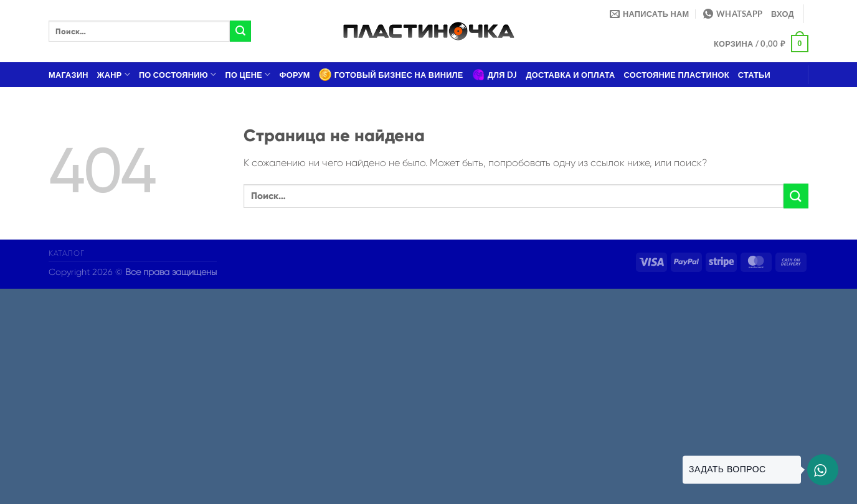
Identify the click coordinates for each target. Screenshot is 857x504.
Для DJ (495, 75)
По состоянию (178, 74)
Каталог (66, 253)
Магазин (69, 75)
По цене (248, 74)
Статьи (754, 75)
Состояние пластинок (677, 75)
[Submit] (240, 31)
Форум (295, 75)
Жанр (114, 74)
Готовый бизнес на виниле (391, 75)
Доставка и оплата (570, 75)
